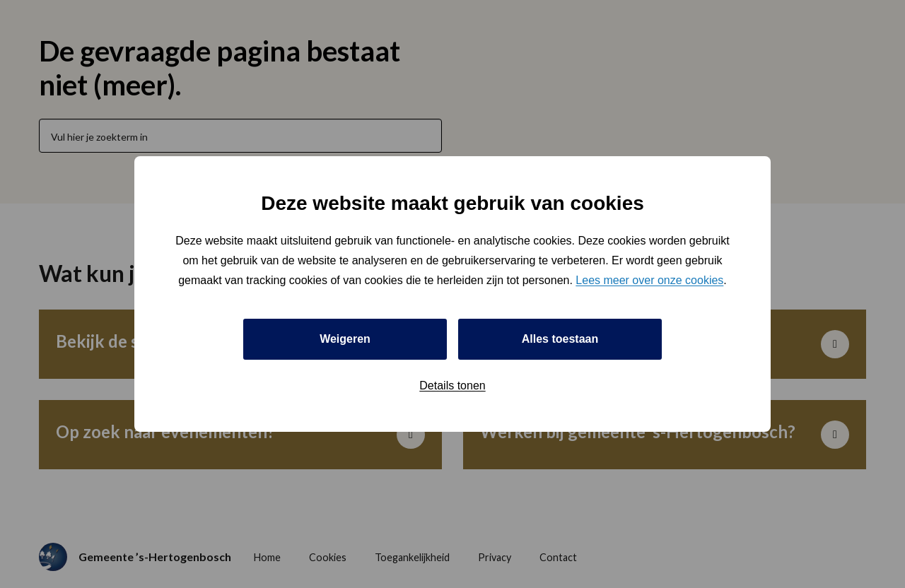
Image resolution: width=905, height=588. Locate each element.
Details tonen (452, 386)
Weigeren (345, 339)
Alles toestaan (560, 339)
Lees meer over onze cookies (649, 280)
